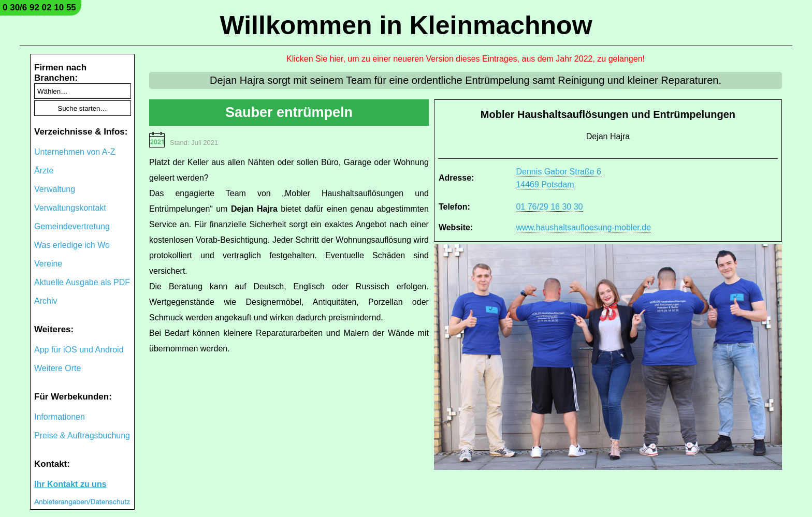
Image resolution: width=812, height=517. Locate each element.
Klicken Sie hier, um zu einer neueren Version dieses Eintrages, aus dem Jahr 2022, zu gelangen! (466, 59)
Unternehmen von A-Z (75, 152)
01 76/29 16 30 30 (549, 207)
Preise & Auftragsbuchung (82, 435)
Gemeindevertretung (72, 226)
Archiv (46, 301)
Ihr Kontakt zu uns (70, 484)
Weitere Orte (57, 368)
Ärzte (44, 171)
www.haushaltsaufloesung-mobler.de (583, 227)
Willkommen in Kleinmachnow (406, 25)
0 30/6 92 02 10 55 (39, 8)
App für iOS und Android (79, 350)
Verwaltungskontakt (70, 208)
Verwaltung (55, 189)
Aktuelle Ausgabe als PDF (82, 282)
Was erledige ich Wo (72, 245)
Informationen (60, 417)
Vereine (48, 264)
